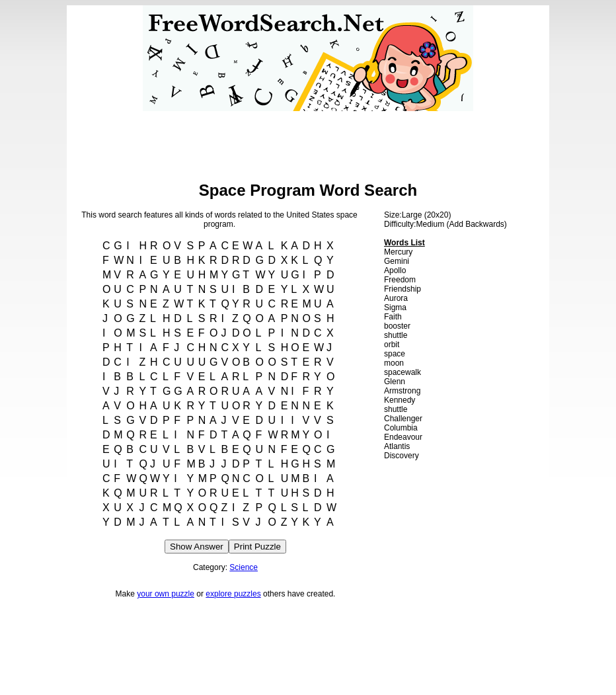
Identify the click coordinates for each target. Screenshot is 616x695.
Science (244, 567)
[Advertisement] (308, 141)
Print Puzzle (257, 547)
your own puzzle (166, 594)
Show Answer (197, 547)
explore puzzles (233, 594)
